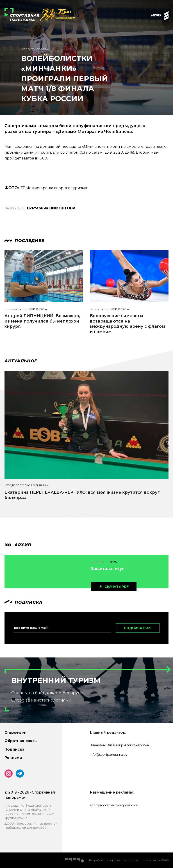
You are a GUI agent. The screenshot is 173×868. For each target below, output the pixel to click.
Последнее (24, 241)
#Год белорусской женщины (26, 486)
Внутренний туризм (56, 680)
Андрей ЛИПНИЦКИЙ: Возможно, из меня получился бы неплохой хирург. (42, 321)
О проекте (15, 732)
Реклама (13, 758)
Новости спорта (35, 49)
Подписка (14, 749)
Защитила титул (108, 569)
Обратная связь (21, 741)
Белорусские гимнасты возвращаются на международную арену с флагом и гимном (127, 324)
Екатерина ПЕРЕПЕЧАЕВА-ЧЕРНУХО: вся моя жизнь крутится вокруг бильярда (82, 495)
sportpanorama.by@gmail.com (114, 805)
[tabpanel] (86, 440)
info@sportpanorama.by (109, 755)
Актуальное (21, 361)
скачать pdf (117, 587)
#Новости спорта (33, 309)
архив (18, 545)
